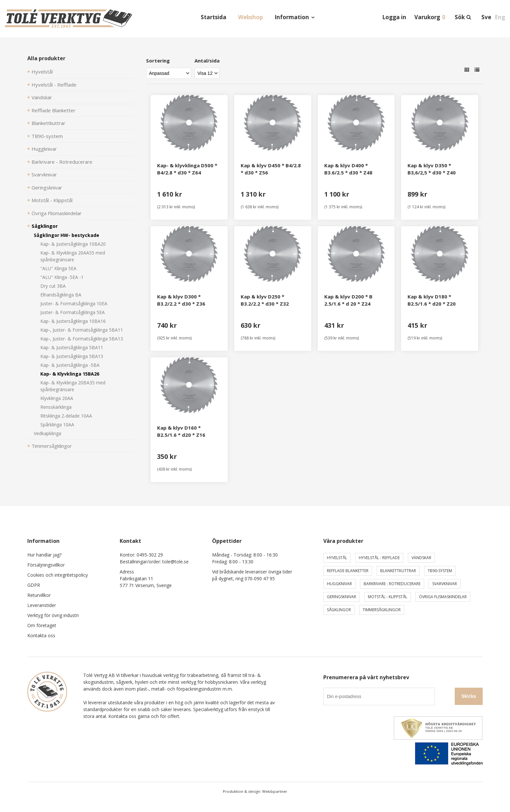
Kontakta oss (41, 635)
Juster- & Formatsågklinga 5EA (73, 312)
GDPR (34, 585)
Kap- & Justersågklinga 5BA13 (72, 356)
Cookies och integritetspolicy (58, 575)
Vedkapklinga (47, 433)
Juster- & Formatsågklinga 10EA (74, 303)
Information (292, 17)
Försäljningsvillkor (46, 565)
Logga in (394, 17)
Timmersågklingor (52, 446)
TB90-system (47, 136)
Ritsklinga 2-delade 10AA (66, 416)
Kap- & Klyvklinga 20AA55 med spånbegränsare (73, 256)
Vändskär (42, 97)
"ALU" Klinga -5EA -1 (62, 277)
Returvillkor (39, 595)
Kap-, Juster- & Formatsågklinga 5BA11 (82, 330)
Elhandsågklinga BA (61, 295)
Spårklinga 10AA (57, 425)
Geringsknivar (47, 187)
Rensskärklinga (56, 407)
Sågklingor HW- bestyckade (67, 235)
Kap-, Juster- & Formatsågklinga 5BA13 (82, 339)
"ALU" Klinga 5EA (58, 268)
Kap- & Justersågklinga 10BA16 (73, 321)
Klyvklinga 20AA (57, 398)
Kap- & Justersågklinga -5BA (70, 365)
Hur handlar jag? (44, 555)
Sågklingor (45, 226)
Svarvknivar (44, 174)
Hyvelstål (42, 72)
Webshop (250, 17)
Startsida (214, 17)
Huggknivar (44, 149)
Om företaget (42, 625)
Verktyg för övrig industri (53, 615)
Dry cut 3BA (53, 286)
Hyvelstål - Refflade (54, 85)
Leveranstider (42, 605)
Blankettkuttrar (48, 123)
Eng (500, 17)
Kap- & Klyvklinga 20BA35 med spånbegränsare (73, 386)
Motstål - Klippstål (52, 200)
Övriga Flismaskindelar (57, 213)
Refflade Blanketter (54, 110)
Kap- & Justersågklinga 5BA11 (72, 347)
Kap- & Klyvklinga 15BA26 (70, 374)
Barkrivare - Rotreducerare (62, 162)
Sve (486, 17)
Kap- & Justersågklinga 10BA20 (73, 244)
